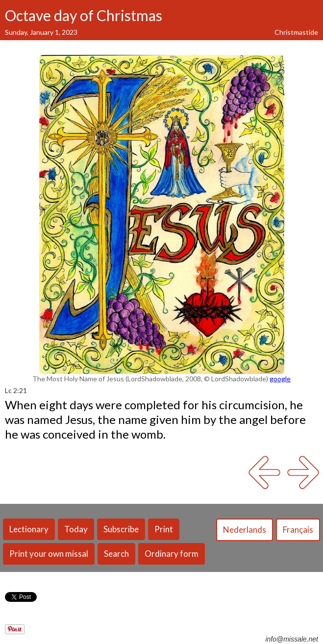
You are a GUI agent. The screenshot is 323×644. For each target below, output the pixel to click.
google (280, 379)
